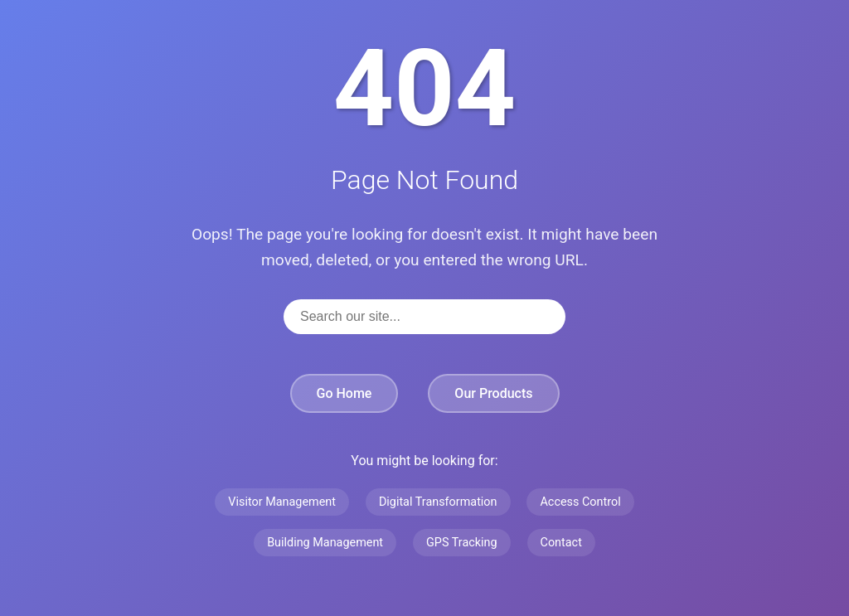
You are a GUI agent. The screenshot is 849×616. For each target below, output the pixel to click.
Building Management (325, 543)
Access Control (580, 502)
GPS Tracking (462, 543)
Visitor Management (282, 502)
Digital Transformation (438, 502)
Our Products (493, 393)
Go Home (344, 393)
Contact (561, 543)
